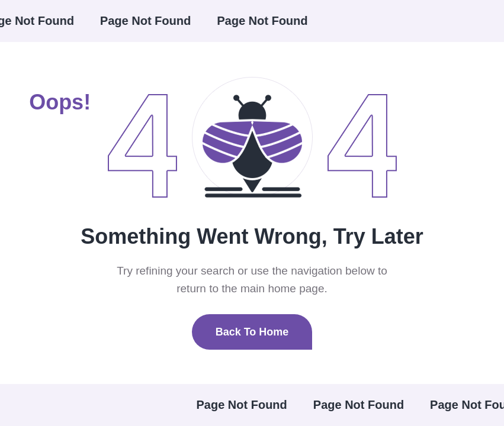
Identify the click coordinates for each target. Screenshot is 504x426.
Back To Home (252, 332)
